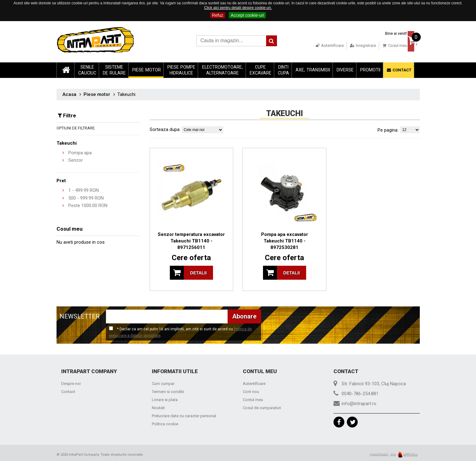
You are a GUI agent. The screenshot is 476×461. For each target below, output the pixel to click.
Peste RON (88, 204)
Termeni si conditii (168, 390)
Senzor (76, 159)
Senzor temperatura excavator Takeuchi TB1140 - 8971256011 (191, 239)
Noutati (158, 406)
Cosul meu (382, 45)
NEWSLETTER (80, 314)
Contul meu (253, 398)
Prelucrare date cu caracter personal (184, 414)
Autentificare (317, 45)
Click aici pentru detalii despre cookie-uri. (238, 8)
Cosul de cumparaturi (262, 406)
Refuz (218, 15)
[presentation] (311, 320)
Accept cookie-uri (247, 15)
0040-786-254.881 (360, 392)
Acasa (69, 93)
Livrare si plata (165, 398)
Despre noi (71, 382)
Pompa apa (80, 151)
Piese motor (97, 93)
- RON (84, 189)
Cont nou (251, 390)
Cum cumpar (163, 382)
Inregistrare (351, 45)
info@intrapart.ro (359, 402)
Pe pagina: (388, 128)
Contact (68, 390)
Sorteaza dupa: (165, 128)
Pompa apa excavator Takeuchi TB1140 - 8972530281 (285, 239)
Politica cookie (165, 422)
